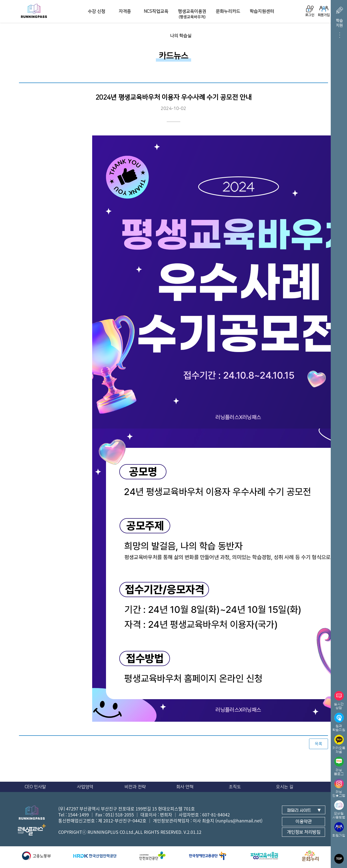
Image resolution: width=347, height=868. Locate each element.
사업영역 (85, 787)
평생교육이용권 (192, 14)
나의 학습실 (181, 36)
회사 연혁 (185, 787)
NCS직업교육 (156, 11)
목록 (319, 744)
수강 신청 (97, 11)
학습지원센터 (262, 11)
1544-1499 (78, 815)
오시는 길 (285, 787)
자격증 (125, 11)
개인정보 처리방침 (304, 832)
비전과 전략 (135, 787)
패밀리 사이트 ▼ (304, 810)
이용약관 (304, 822)
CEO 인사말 (35, 787)
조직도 (235, 787)
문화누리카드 (228, 11)
